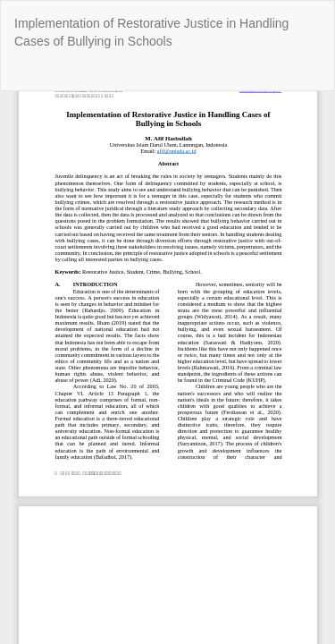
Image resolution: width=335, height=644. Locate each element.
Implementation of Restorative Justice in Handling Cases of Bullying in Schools (151, 32)
